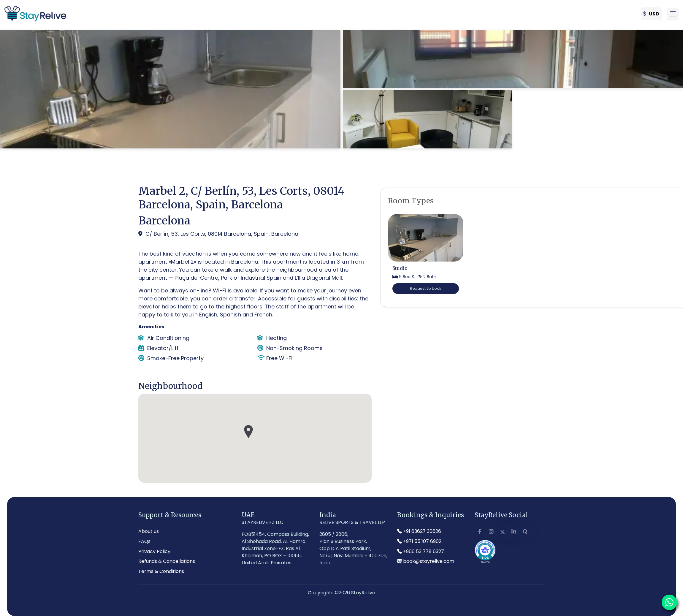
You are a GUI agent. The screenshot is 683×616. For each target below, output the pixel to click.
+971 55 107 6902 (419, 541)
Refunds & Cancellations (167, 561)
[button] (673, 15)
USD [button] (651, 15)
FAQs (144, 541)
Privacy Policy (154, 551)
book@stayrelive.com (426, 561)
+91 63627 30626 (419, 531)
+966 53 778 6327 (421, 551)
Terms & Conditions (161, 571)
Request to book (426, 288)
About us (149, 531)
